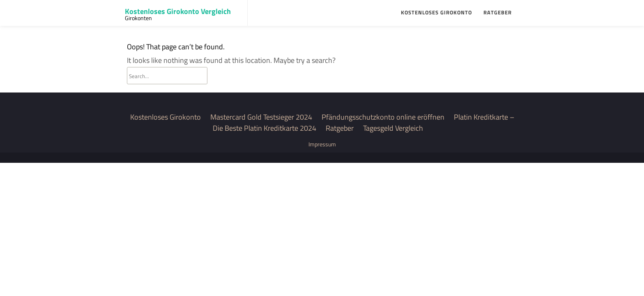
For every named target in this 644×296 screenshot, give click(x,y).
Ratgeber (498, 12)
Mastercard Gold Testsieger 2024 (261, 117)
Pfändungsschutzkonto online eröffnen (383, 117)
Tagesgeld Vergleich (393, 128)
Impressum (322, 144)
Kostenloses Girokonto (436, 12)
